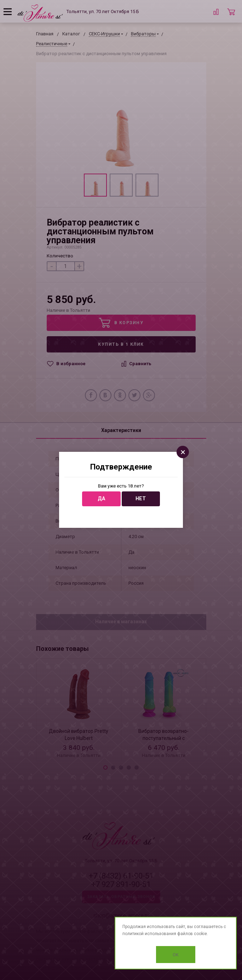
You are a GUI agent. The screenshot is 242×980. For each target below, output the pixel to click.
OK (176, 955)
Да (101, 499)
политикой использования (149, 934)
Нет (141, 499)
